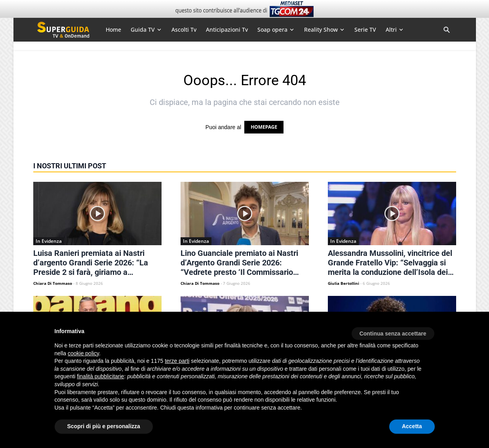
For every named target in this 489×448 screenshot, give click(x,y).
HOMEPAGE (264, 127)
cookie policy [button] (83, 353)
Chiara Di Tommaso (53, 283)
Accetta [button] (412, 426)
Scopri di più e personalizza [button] (104, 426)
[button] (393, 331)
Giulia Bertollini (343, 283)
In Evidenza (49, 241)
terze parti (177, 361)
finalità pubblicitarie (100, 376)
